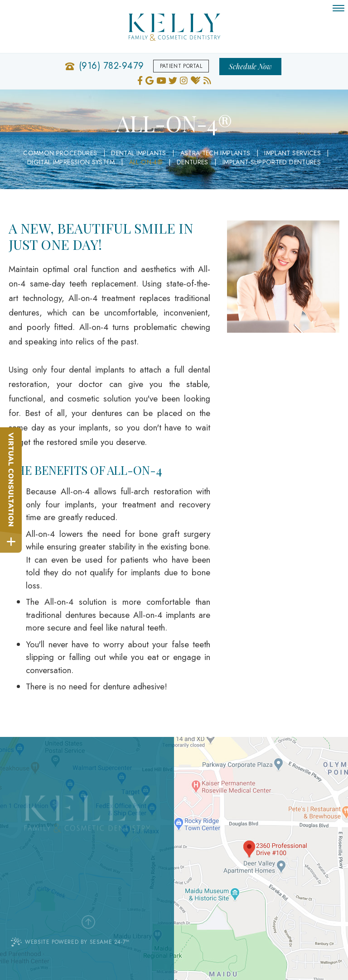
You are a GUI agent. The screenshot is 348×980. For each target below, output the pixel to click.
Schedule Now (250, 66)
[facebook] (140, 79)
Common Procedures (60, 153)
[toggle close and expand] (11, 542)
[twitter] (173, 79)
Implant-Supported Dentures (272, 162)
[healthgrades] (196, 79)
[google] (150, 79)
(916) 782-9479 (111, 66)
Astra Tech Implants (215, 153)
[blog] (207, 79)
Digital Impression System (71, 162)
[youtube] (161, 79)
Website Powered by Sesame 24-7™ (70, 942)
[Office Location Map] (253, 848)
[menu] (338, 8)
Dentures (193, 162)
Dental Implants (138, 153)
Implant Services (292, 153)
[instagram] (184, 79)
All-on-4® (146, 162)
